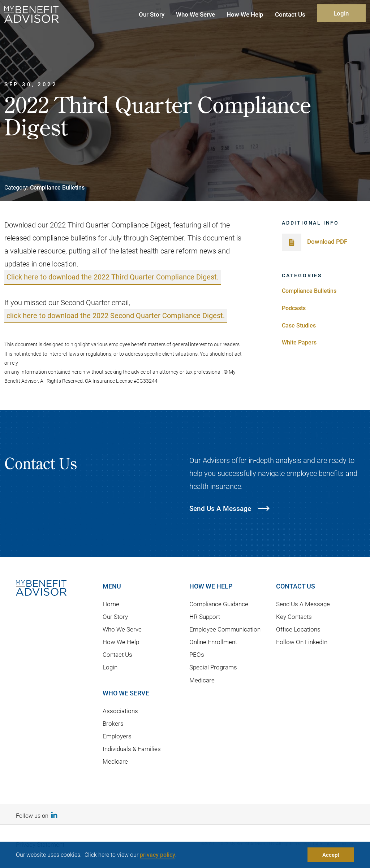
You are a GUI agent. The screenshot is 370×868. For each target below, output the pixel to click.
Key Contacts (294, 617)
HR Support (205, 617)
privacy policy (158, 854)
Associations (120, 711)
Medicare (115, 762)
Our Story (115, 617)
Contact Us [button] (290, 14)
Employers (117, 736)
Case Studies (299, 325)
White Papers (299, 342)
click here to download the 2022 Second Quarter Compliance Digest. (116, 316)
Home (111, 604)
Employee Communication (225, 630)
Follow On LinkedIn (302, 642)
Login (341, 13)
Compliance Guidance (219, 604)
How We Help (121, 642)
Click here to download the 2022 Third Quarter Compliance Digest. (113, 277)
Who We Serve (122, 630)
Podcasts (294, 308)
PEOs (197, 655)
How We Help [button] (245, 14)
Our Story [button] (152, 14)
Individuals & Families (132, 749)
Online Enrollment (213, 642)
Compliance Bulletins (57, 187)
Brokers (113, 723)
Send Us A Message (303, 604)
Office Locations (298, 630)
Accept (331, 855)
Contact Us (117, 655)
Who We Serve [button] (195, 14)
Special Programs (213, 667)
